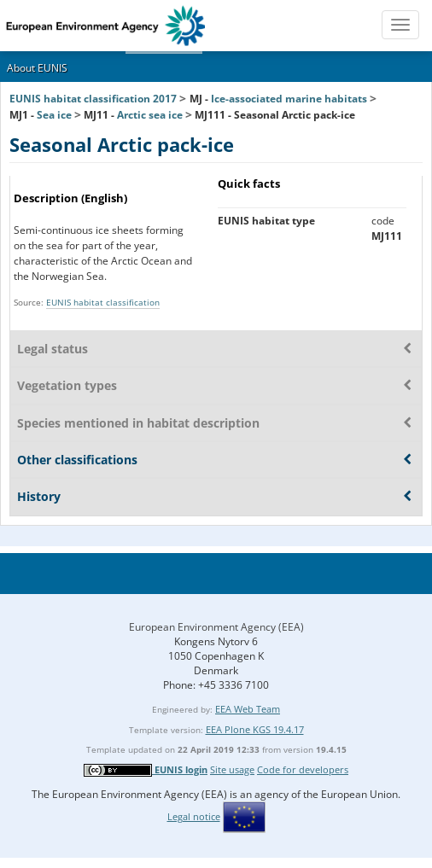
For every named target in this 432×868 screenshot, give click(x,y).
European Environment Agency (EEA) (216, 627)
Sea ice (54, 115)
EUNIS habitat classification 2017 (93, 99)
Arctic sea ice (150, 115)
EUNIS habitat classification (103, 302)
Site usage (232, 769)
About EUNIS (37, 68)
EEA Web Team (248, 709)
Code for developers (303, 769)
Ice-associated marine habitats (289, 99)
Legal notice (194, 816)
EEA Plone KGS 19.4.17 (255, 729)
